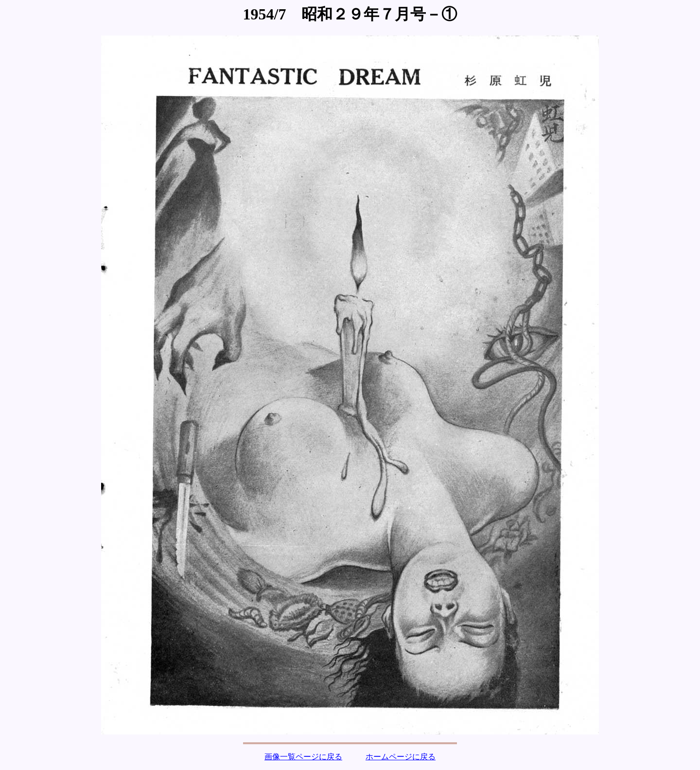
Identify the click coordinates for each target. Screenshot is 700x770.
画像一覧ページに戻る (303, 757)
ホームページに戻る (401, 757)
